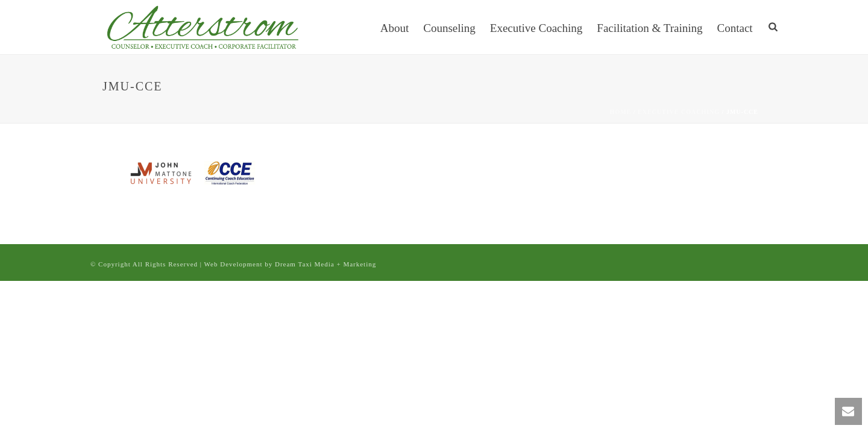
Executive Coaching (536, 28)
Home (621, 112)
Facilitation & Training (649, 28)
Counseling (449, 28)
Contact (735, 28)
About (395, 28)
